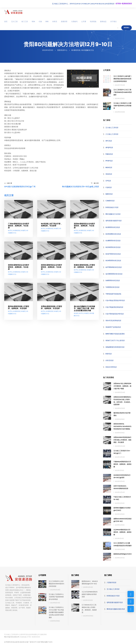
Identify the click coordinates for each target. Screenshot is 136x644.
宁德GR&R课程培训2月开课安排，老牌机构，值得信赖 (122, 464)
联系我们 (127, 28)
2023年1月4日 (119, 538)
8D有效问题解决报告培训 (116, 609)
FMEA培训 (109, 154)
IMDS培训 (109, 194)
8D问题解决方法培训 (113, 214)
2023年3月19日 (120, 98)
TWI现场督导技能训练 (113, 294)
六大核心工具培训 (112, 134)
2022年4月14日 (120, 457)
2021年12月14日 (120, 558)
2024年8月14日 (55, 603)
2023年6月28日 (120, 549)
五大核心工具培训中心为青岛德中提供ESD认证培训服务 (122, 106)
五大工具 (14, 21)
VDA (33, 21)
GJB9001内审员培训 (113, 241)
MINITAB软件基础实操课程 (115, 334)
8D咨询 (76, 313)
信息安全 (23, 642)
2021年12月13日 (120, 503)
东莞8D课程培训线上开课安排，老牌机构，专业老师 (51, 308)
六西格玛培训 (111, 582)
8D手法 (10, 231)
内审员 (55, 21)
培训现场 (93, 21)
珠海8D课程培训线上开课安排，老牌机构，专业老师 (84, 266)
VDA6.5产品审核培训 (113, 327)
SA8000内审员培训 (113, 280)
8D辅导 (23, 231)
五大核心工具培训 (112, 128)
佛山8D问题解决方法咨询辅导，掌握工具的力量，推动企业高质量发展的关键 (84, 309)
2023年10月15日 (88, 616)
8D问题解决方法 (88, 50)
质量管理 (64, 21)
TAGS (50, 642)
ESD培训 (109, 354)
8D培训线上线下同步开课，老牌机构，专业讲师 (51, 225)
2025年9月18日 (55, 621)
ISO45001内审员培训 (113, 261)
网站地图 (44, 642)
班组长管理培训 (111, 367)
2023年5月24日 (120, 392)
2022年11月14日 (120, 481)
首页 (6, 21)
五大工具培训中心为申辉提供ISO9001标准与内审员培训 (56, 584)
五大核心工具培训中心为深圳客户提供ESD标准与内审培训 (56, 597)
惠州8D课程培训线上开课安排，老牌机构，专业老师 (19, 308)
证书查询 (7, 642)
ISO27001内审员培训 (113, 254)
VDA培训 (109, 174)
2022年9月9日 (48, 50)
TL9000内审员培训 (112, 287)
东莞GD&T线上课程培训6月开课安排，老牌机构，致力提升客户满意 (122, 386)
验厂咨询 (30, 642)
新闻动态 (103, 21)
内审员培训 (109, 360)
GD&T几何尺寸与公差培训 (115, 340)
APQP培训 (109, 147)
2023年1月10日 (119, 470)
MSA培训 (109, 167)
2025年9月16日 (120, 419)
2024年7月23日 (120, 85)
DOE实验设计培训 (112, 207)
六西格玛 (74, 21)
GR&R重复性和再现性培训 (115, 347)
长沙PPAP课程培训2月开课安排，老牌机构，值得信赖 (122, 532)
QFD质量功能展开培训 (114, 221)
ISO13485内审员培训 (113, 234)
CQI (40, 21)
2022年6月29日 (120, 112)
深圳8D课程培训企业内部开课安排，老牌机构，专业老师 (84, 226)
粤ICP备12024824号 (12, 637)
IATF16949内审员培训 (114, 267)
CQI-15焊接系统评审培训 (115, 314)
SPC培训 (109, 141)
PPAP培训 (109, 161)
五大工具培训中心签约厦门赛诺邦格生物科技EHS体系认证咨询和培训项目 (122, 79)
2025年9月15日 (120, 433)
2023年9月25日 (120, 408)
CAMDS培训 (110, 201)
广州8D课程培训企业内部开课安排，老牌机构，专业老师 (19, 226)
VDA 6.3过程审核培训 (113, 320)
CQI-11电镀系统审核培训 (114, 307)
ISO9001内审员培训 (113, 227)
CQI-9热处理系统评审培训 (115, 300)
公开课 (84, 21)
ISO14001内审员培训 (113, 247)
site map (37, 642)
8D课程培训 (76, 50)
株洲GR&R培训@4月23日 (123, 554)
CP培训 (108, 181)
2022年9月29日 (55, 590)
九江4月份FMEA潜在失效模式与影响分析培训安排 (90, 594)
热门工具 (25, 21)
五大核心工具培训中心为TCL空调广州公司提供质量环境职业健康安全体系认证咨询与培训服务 (56, 612)
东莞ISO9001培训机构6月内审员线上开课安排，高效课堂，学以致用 (122, 440)
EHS (47, 21)
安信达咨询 (15, 642)
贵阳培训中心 (62, 50)
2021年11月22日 (88, 600)
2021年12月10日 (120, 514)
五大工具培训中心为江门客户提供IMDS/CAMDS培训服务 (123, 92)
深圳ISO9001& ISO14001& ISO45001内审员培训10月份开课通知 (122, 426)
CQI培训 (109, 187)
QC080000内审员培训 (114, 274)
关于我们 (113, 21)
